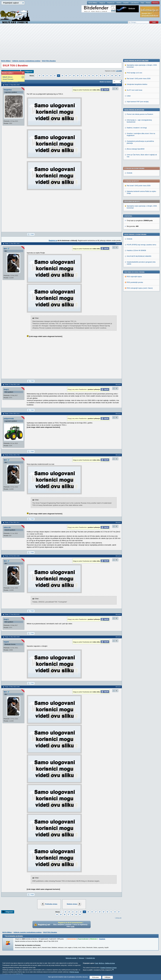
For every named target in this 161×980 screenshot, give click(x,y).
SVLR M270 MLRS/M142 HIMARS (139, 186)
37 (108, 76)
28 (74, 76)
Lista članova (135, 3)
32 (89, 76)
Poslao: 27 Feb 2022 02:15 (12, 614)
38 (112, 76)
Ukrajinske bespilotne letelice (137, 249)
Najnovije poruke (71, 958)
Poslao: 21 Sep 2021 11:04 (12, 385)
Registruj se (111, 3)
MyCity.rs (101, 963)
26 (66, 76)
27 (70, 76)
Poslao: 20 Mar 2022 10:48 (12, 687)
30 (81, 76)
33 (93, 76)
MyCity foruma (75, 972)
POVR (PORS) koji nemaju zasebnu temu (142, 174)
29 (78, 76)
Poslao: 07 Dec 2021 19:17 (12, 522)
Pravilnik (126, 3)
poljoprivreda (9, 419)
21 (47, 76)
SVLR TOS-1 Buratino (49, 61)
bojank (6, 642)
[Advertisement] (81, 43)
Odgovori (29, 72)
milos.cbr (7, 527)
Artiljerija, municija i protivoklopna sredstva (26, 61)
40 (120, 76)
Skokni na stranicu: (106, 82)
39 (116, 76)
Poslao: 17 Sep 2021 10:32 (12, 85)
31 (85, 76)
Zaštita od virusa (110, 963)
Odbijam (108, 977)
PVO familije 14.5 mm (134, 238)
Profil (32, 234)
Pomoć (148, 3)
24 (59, 76)
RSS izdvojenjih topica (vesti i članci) (140, 218)
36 (104, 76)
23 (55, 76)
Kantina (119, 3)
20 (43, 76)
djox (5, 248)
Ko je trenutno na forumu (14, 936)
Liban (129, 261)
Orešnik (130, 102)
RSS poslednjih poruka (135, 212)
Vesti (97, 963)
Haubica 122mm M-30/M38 (136, 180)
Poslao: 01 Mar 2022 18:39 (12, 637)
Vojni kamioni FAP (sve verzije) (138, 267)
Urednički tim (91, 958)
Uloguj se (102, 3)
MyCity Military (93, 3)
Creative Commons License (108, 968)
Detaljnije (102, 939)
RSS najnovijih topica (134, 206)
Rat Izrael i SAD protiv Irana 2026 (139, 115)
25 (62, 76)
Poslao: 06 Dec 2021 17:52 (12, 455)
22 (51, 76)
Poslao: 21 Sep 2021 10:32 (12, 244)
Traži (142, 3)
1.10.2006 (119, 71)
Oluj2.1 (6, 389)
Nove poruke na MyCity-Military (136, 226)
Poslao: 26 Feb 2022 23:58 (12, 556)
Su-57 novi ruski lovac (135, 255)
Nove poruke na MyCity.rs (134, 275)
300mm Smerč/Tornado (8, 78)
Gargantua (8, 90)
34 (97, 76)
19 (39, 76)
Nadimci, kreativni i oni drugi (137, 293)
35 (101, 76)
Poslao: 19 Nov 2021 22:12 (12, 414)
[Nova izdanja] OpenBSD (136, 314)
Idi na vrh (119, 918)
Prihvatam (95, 977)
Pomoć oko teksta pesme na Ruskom (140, 279)
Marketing (155, 3)
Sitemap (81, 958)
